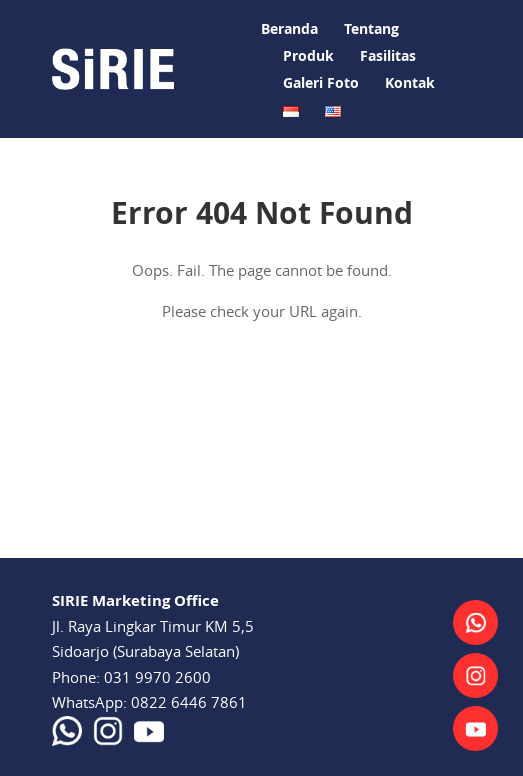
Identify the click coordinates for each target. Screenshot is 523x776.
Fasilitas (388, 55)
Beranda (289, 28)
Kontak (410, 82)
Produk (308, 55)
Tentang (371, 28)
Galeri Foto (321, 82)
